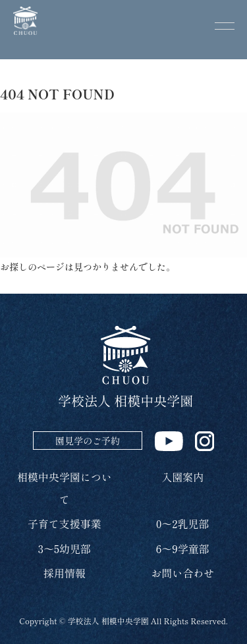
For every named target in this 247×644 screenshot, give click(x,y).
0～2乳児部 (183, 523)
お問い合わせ (182, 573)
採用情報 (65, 573)
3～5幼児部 (65, 549)
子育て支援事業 (65, 523)
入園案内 (182, 477)
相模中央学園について (65, 488)
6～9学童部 (183, 549)
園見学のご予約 (88, 441)
